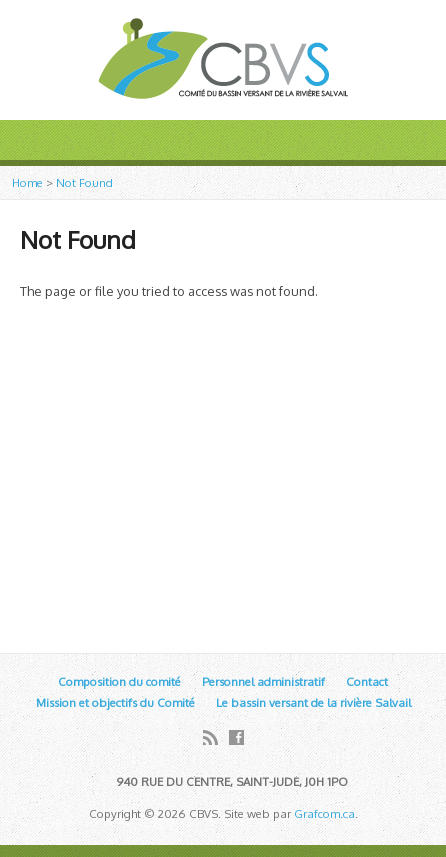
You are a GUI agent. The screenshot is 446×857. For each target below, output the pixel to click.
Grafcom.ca (324, 813)
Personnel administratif (263, 681)
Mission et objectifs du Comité (115, 702)
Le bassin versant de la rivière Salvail (313, 702)
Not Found (84, 182)
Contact (367, 681)
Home (27, 182)
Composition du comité (119, 681)
